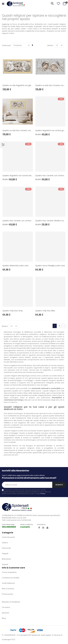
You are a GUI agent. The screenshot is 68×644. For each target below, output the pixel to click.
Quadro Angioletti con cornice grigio (51, 130)
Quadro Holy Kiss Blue (45, 311)
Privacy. (43, 494)
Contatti (25, 527)
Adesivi (5, 543)
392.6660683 (9, 527)
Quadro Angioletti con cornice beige (18, 175)
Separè (5, 564)
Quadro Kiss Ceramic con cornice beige (20, 220)
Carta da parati (8, 537)
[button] (58, 4)
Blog (4, 618)
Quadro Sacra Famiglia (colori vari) (50, 265)
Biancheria (6, 559)
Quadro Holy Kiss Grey (13, 311)
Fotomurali (6, 548)
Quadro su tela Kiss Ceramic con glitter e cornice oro (26, 130)
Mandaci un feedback (11, 602)
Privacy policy (8, 594)
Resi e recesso (8, 589)
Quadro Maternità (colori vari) (15, 265)
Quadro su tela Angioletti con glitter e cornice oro (24, 85)
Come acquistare (9, 572)
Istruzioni (6, 613)
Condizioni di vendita (11, 578)
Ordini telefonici (8, 583)
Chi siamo (6, 607)
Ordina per (6, 45)
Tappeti (5, 554)
